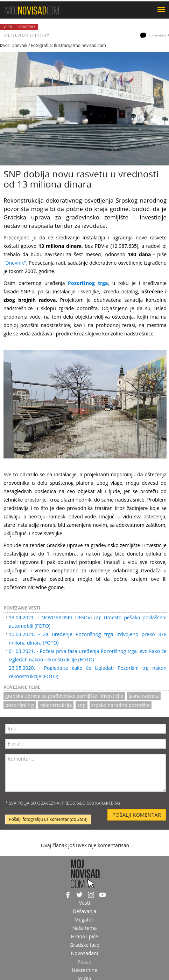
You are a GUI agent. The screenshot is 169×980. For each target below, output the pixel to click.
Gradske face (84, 945)
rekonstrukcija (56, 705)
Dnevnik (19, 45)
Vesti (8, 27)
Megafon (85, 920)
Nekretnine (84, 970)
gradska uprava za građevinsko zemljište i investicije (64, 696)
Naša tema (85, 928)
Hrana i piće (85, 936)
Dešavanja (84, 911)
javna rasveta (144, 696)
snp (82, 705)
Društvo (27, 27)
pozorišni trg (20, 705)
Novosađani (84, 953)
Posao (85, 962)
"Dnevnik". (15, 263)
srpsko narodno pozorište (121, 705)
